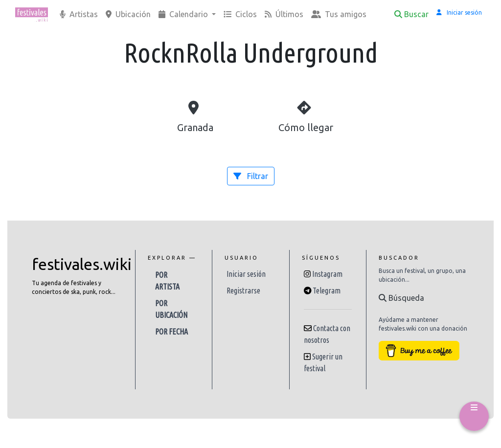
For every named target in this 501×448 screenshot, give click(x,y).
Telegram (327, 291)
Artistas (79, 14)
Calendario (184, 14)
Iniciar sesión (246, 274)
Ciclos (240, 14)
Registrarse (243, 291)
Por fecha (171, 332)
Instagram (327, 274)
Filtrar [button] (251, 176)
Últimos (284, 14)
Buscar (411, 14)
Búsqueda (401, 298)
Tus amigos (339, 14)
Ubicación (128, 14)
